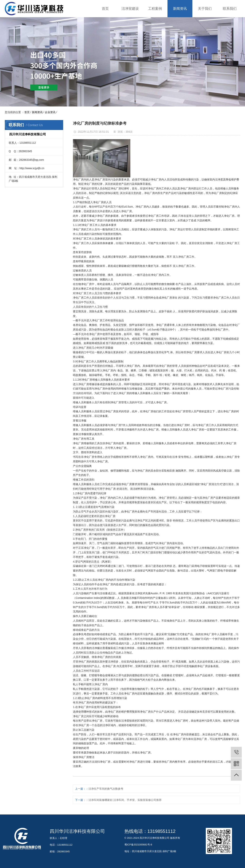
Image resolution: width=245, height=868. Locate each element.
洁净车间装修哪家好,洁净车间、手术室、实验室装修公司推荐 (125, 800)
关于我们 (205, 9)
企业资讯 (50, 112)
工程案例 (155, 9)
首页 (105, 9)
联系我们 (230, 9)
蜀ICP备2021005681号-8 (138, 845)
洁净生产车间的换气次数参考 (106, 789)
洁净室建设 (130, 9)
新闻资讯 (180, 9)
